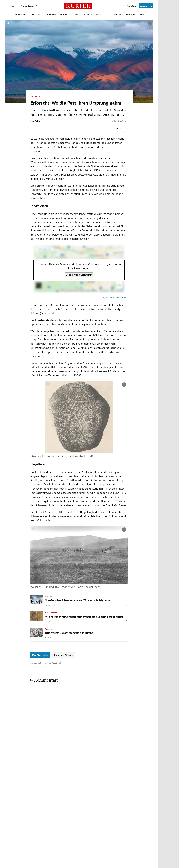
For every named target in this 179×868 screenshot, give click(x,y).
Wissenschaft (51, 613)
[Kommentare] (117, 129)
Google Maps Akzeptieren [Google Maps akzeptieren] (79, 275)
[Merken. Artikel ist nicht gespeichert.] (125, 129)
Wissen (49, 596)
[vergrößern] (150, 24)
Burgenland (50, 14)
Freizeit (118, 14)
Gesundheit (130, 14)
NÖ (40, 14)
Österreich (64, 14)
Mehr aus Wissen (64, 655)
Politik (76, 14)
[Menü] (10, 6)
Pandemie (35, 96)
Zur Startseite (40, 655)
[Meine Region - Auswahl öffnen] (37, 6)
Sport (98, 14)
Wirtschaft (87, 14)
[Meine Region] (26, 6)
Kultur (107, 14)
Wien (32, 14)
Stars (141, 14)
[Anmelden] (130, 6)
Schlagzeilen (20, 14)
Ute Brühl (36, 121)
